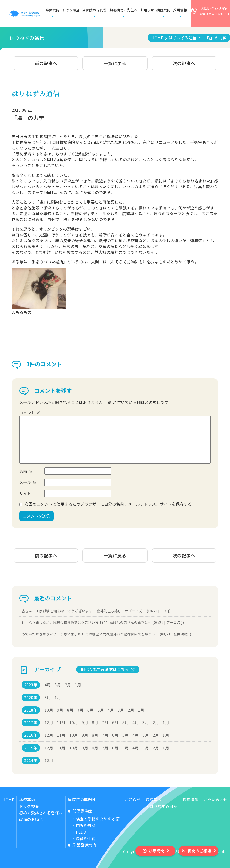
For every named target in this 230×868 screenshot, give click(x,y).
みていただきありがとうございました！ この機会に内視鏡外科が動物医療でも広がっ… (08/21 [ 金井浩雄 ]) (107, 634)
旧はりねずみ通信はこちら (105, 669)
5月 (101, 710)
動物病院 (123, 10)
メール (28, 482)
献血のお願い (31, 819)
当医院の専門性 (82, 800)
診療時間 (157, 851)
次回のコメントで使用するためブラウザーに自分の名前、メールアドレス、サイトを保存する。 (110, 504)
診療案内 (27, 800)
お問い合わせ (216, 800)
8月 (70, 710)
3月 (58, 685)
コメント (30, 413)
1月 (78, 685)
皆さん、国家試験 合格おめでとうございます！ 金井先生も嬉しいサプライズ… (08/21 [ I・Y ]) (96, 611)
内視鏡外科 (86, 825)
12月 (49, 722)
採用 (180, 10)
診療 (53, 10)
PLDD (81, 832)
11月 (61, 722)
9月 (60, 710)
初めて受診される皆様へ (41, 813)
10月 (49, 710)
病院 (163, 10)
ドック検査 (71, 10)
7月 (80, 710)
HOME (8, 800)
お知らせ (147, 10)
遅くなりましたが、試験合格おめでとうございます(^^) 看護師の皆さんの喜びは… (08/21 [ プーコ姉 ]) (103, 622)
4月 (48, 685)
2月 (68, 685)
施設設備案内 (84, 845)
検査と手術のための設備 (98, 819)
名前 (26, 471)
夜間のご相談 (200, 851)
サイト (25, 493)
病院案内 (154, 800)
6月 (90, 710)
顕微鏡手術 (86, 838)
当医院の (95, 10)
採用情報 (191, 800)
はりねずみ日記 (164, 806)
